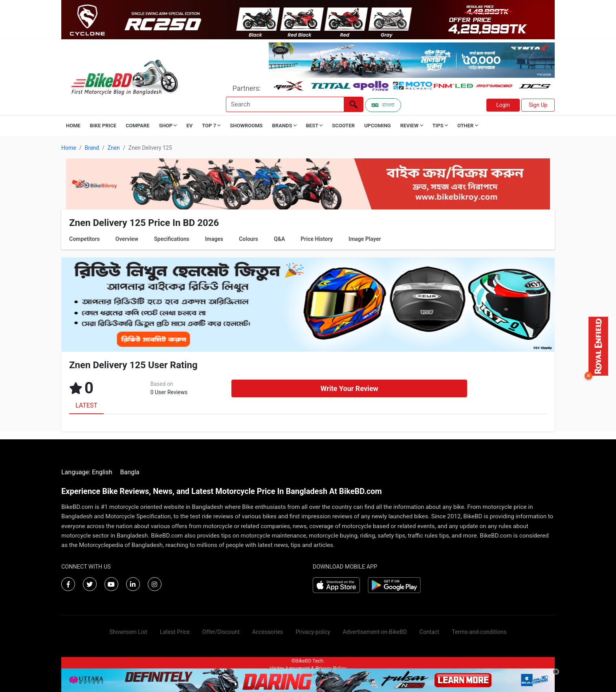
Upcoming (378, 126)
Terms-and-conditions (479, 632)
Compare (138, 126)
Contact (429, 632)
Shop (168, 126)
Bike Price (103, 126)
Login (503, 105)
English (102, 472)
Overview (127, 239)
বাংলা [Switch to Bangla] (383, 105)
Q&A (279, 239)
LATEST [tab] (86, 405)
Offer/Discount (221, 632)
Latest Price (175, 632)
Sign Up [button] (538, 105)
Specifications (172, 239)
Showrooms (246, 126)
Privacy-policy (313, 632)
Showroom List (128, 632)
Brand (92, 148)
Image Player (365, 239)
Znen (114, 148)
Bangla (130, 472)
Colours (248, 239)
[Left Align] (354, 104)
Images (214, 239)
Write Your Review (349, 388)
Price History (317, 239)
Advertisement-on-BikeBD (375, 632)
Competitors (84, 239)
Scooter (343, 126)
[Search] (285, 104)
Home (73, 126)
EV (189, 126)
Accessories (268, 632)
